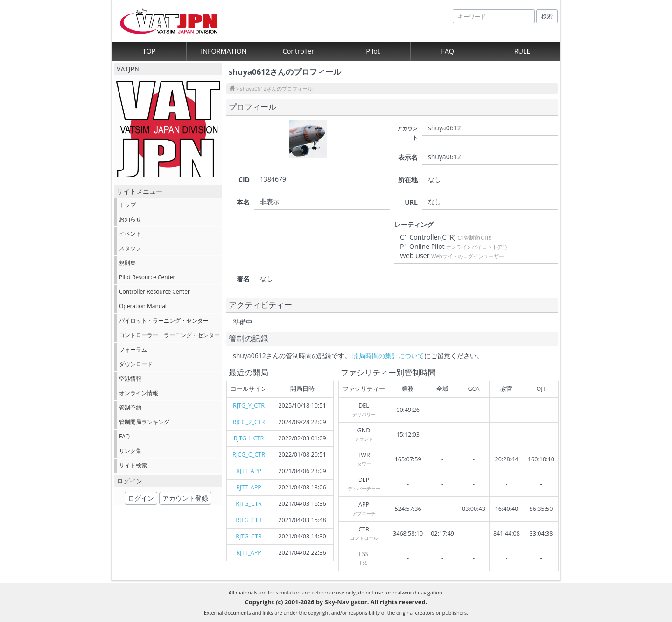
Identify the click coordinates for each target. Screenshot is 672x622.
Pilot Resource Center (147, 277)
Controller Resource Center (154, 292)
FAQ (448, 51)
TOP (149, 51)
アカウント (407, 133)
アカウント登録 (185, 498)
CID (244, 180)
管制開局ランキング (144, 422)
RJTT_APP (249, 471)
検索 (547, 16)
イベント (130, 234)
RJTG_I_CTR (249, 438)
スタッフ (130, 248)
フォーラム (133, 350)
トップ (127, 205)
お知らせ (130, 219)
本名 (243, 202)
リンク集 (130, 451)
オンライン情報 (139, 393)
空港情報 (130, 378)
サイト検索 (133, 465)
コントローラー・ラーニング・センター (169, 335)
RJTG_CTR (248, 504)
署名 (243, 279)
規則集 (127, 263)
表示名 (408, 157)
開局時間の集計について (388, 356)
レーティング (414, 224)
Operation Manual (143, 306)
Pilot (373, 51)
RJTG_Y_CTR (249, 406)
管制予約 (130, 407)
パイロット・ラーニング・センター (164, 321)
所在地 (408, 180)
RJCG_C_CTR (249, 455)
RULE (522, 51)
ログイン (141, 498)
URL (411, 202)
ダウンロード (136, 364)
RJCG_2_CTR (248, 422)
